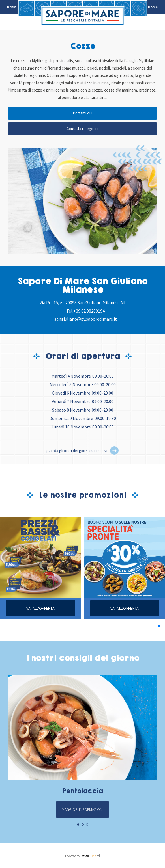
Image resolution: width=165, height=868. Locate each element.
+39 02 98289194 (89, 311)
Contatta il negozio (82, 129)
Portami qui (83, 113)
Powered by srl (82, 856)
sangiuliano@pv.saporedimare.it (86, 319)
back (11, 7)
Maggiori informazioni (82, 809)
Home (153, 7)
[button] (114, 451)
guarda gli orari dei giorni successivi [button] (77, 451)
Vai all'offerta (40, 608)
